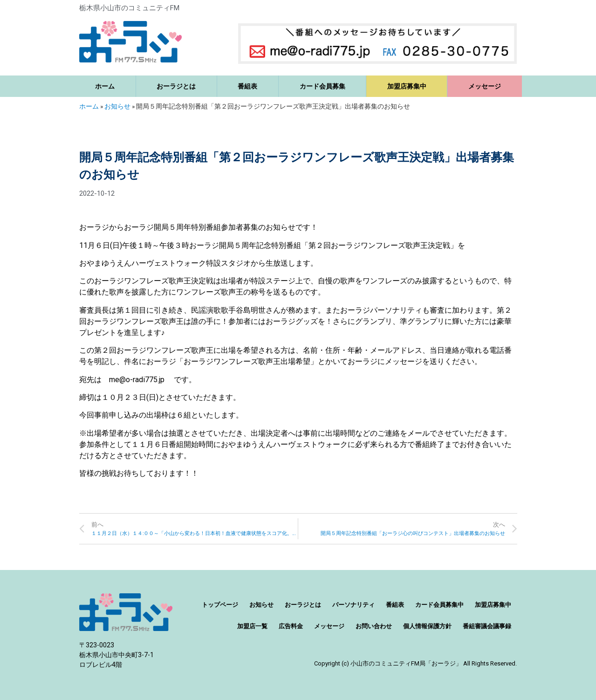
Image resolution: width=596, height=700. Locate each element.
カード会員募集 (322, 86)
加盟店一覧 (252, 626)
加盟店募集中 (407, 86)
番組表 (247, 86)
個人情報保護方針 (427, 626)
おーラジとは (176, 86)
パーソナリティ (353, 605)
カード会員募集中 (439, 605)
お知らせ (117, 106)
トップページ (220, 605)
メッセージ (485, 86)
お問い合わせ (374, 626)
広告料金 (291, 626)
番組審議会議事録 (487, 626)
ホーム (105, 86)
